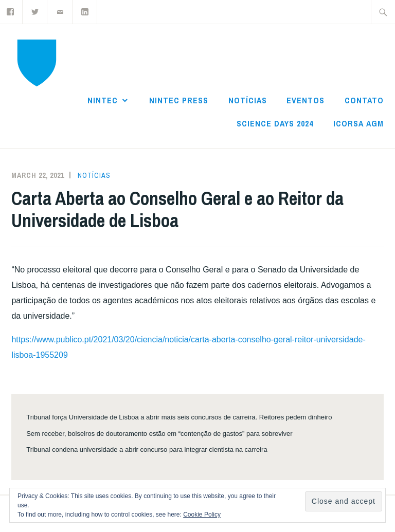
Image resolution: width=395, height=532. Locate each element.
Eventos (306, 100)
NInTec (103, 100)
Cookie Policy (202, 515)
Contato (364, 100)
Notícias (248, 100)
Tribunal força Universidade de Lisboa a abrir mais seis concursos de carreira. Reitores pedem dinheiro (179, 417)
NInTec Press (179, 100)
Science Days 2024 (275, 123)
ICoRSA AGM (358, 123)
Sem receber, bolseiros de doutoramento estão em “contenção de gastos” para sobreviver (159, 434)
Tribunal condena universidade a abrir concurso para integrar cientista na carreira (147, 450)
